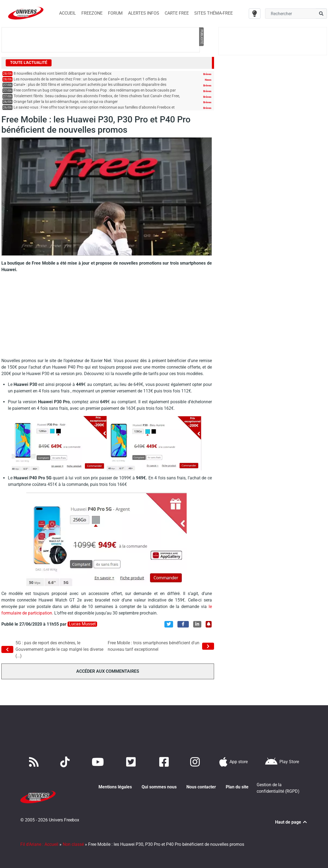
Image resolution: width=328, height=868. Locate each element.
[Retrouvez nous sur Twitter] (132, 762)
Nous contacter (201, 787)
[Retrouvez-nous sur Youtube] (99, 762)
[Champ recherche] (290, 14)
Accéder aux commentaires (108, 671)
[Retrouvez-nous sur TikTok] (66, 762)
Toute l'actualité (29, 63)
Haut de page (291, 816)
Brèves (207, 74)
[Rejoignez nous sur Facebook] (165, 762)
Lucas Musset (82, 624)
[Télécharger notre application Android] (282, 762)
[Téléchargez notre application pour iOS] (233, 762)
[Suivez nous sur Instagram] (196, 762)
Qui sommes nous (159, 787)
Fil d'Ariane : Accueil (39, 838)
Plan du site (237, 787)
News (208, 80)
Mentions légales (115, 787)
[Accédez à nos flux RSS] (35, 762)
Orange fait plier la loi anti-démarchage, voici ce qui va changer (66, 102)
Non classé (73, 838)
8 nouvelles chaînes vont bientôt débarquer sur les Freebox (63, 74)
